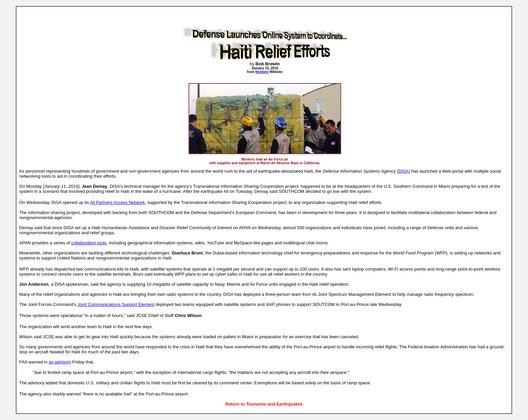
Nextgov (262, 72)
